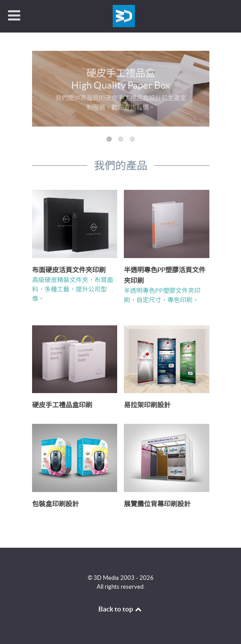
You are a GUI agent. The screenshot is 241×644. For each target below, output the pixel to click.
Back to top (120, 609)
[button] (109, 139)
